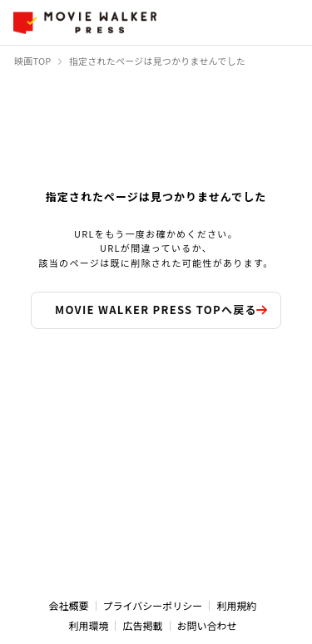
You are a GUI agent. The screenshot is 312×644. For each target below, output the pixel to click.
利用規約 (236, 605)
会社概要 (69, 605)
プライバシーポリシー (153, 605)
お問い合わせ (207, 625)
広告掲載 (142, 625)
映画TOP (33, 61)
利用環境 (88, 625)
